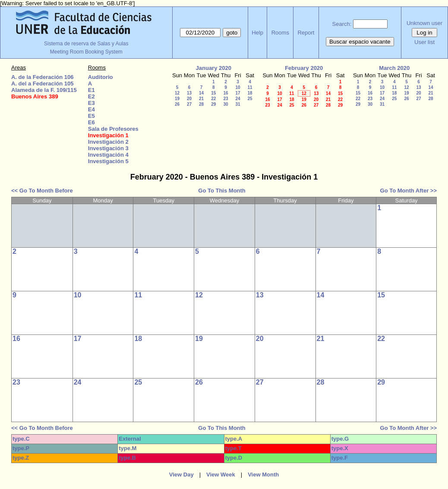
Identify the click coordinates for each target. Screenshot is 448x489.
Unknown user (424, 23)
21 (201, 99)
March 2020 (394, 68)
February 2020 (304, 68)
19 (177, 99)
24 (238, 99)
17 (238, 93)
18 (250, 93)
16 (226, 93)
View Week (221, 475)
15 (213, 93)
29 (213, 104)
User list (424, 42)
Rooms (280, 33)
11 (250, 87)
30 (226, 104)
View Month (263, 475)
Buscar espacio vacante (360, 42)
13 (189, 93)
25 (250, 99)
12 (177, 93)
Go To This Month (222, 191)
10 (238, 87)
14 (201, 93)
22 (213, 99)
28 (201, 104)
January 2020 (214, 68)
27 (189, 104)
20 (189, 99)
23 (226, 99)
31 (238, 104)
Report (306, 33)
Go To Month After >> (409, 191)
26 (177, 104)
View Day (181, 475)
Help (257, 33)
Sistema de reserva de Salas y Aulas (86, 44)
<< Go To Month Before (42, 191)
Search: (342, 24)
